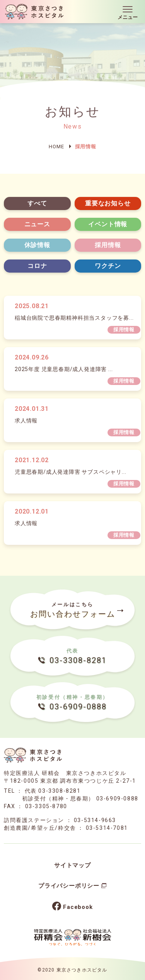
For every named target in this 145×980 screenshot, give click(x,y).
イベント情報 (108, 224)
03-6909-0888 (117, 799)
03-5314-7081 (107, 828)
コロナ (37, 266)
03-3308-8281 (59, 791)
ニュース (37, 224)
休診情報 (37, 245)
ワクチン (108, 266)
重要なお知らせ (108, 203)
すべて (37, 203)
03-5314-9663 (95, 820)
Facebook (78, 907)
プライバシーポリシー (69, 886)
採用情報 (108, 245)
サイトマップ (72, 865)
